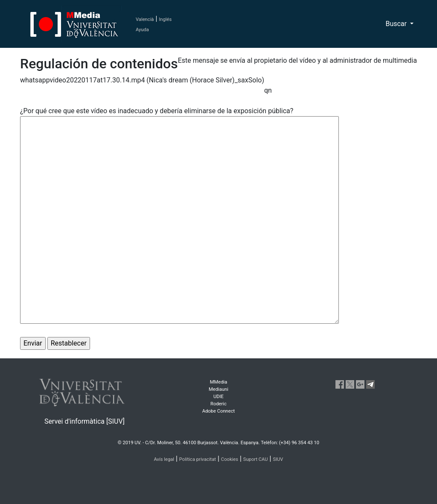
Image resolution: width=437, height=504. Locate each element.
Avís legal (164, 459)
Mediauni (218, 389)
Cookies (230, 459)
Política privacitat (198, 459)
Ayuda (142, 30)
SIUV (278, 459)
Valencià (145, 19)
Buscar (397, 24)
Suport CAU (256, 459)
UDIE (218, 397)
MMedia (219, 382)
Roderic (218, 404)
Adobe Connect (218, 411)
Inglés (165, 19)
